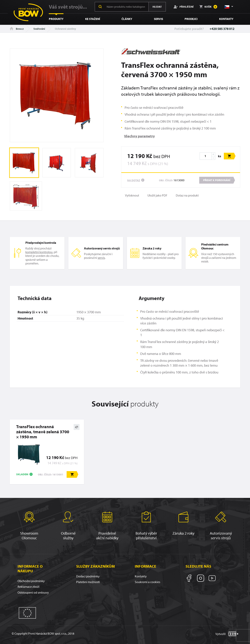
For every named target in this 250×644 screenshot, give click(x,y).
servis (101, 258)
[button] (229, 7)
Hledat (157, 7)
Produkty (56, 19)
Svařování (39, 29)
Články (127, 19)
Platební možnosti (88, 582)
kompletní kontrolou (39, 252)
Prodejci (191, 19)
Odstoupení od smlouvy (33, 592)
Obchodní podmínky (31, 581)
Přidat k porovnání (217, 180)
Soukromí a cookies (147, 582)
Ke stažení (93, 19)
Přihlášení (184, 7)
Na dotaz (134, 180)
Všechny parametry (139, 136)
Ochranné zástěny (65, 29)
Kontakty (226, 19)
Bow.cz (17, 29)
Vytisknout (132, 195)
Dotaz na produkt (187, 195)
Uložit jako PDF (157, 195)
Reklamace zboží (29, 587)
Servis (158, 19)
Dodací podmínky (88, 576)
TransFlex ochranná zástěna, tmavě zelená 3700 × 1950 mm (43, 432)
